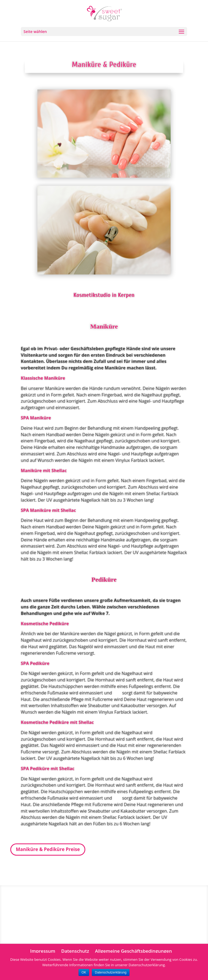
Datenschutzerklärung (111, 972)
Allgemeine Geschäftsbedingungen (134, 951)
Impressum (43, 951)
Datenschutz (75, 951)
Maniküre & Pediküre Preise (48, 849)
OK (84, 972)
